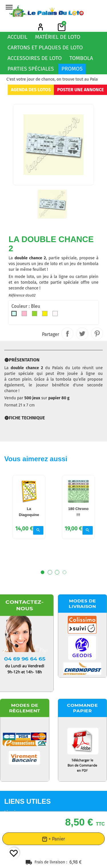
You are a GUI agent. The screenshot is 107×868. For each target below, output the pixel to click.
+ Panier (54, 839)
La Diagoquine (29, 520)
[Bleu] (15, 315)
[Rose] (25, 315)
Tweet (82, 334)
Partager (67, 334)
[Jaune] (46, 315)
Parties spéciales (31, 69)
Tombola (81, 58)
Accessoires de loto (35, 58)
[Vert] (36, 315)
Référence (17, 295)
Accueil (17, 37)
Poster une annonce (80, 90)
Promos (72, 69)
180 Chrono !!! (78, 520)
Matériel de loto (58, 37)
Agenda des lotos (31, 90)
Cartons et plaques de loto (45, 47)
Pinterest (97, 334)
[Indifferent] (56, 315)
